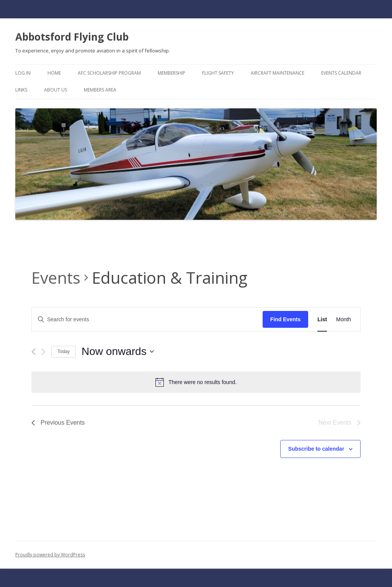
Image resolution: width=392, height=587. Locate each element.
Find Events (285, 319)
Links (21, 90)
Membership (171, 73)
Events (56, 277)
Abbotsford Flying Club (72, 37)
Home (54, 73)
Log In (23, 73)
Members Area (100, 90)
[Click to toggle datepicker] (118, 352)
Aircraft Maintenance (278, 73)
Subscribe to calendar (316, 449)
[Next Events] (43, 352)
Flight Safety (218, 73)
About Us (56, 90)
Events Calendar (341, 73)
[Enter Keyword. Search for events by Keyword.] (147, 320)
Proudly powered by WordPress (50, 555)
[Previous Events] (33, 352)
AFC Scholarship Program (109, 73)
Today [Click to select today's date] (64, 352)
